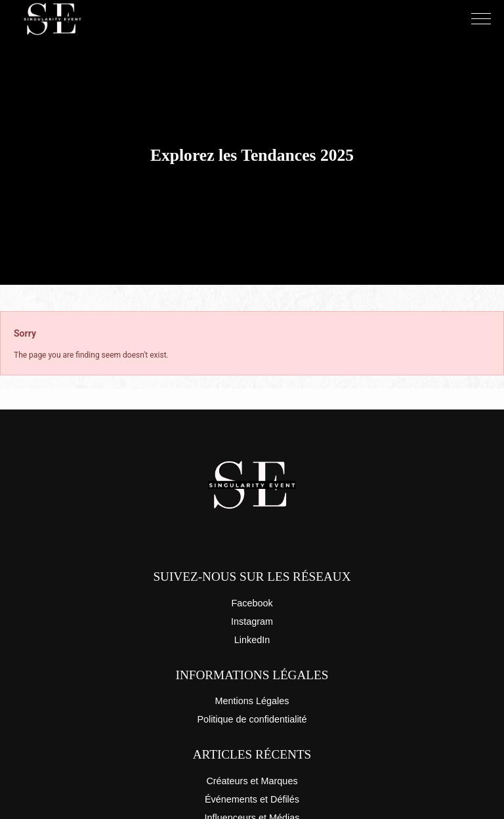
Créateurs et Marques (252, 781)
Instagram (252, 621)
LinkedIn (252, 640)
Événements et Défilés (252, 799)
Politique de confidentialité (252, 719)
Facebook (252, 603)
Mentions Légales (252, 701)
